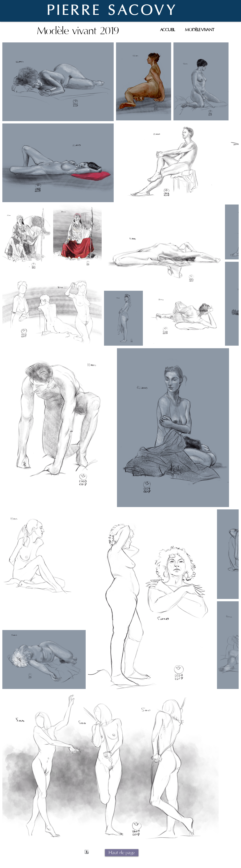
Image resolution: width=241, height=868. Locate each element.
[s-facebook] (87, 852)
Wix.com (158, 859)
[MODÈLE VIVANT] (200, 30)
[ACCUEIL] (167, 30)
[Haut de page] (122, 853)
